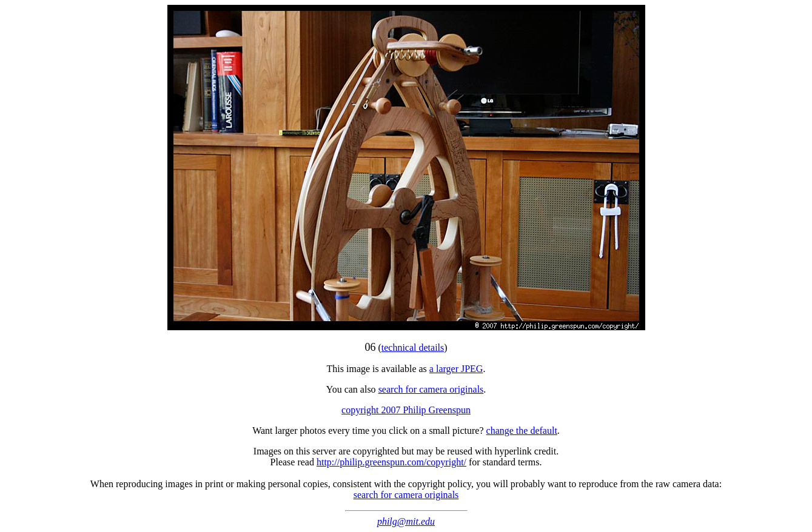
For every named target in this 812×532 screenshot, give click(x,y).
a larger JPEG (456, 369)
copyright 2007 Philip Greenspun (406, 410)
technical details (413, 347)
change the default (522, 431)
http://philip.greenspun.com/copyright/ (391, 462)
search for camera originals (431, 389)
